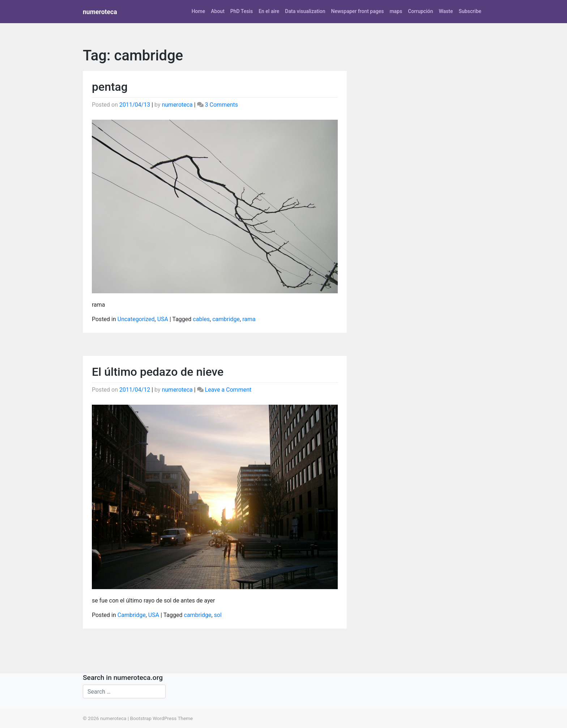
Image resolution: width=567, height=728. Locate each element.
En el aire (269, 11)
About (218, 11)
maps (396, 11)
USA (163, 319)
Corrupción (420, 11)
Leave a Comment (228, 390)
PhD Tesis (242, 11)
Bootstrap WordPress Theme (162, 718)
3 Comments (221, 105)
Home (199, 11)
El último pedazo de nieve (158, 372)
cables (201, 319)
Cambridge (132, 615)
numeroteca (100, 12)
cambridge (226, 319)
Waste (446, 11)
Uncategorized (136, 319)
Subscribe (470, 11)
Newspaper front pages (357, 11)
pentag (110, 87)
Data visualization (305, 11)
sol (218, 615)
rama (249, 319)
